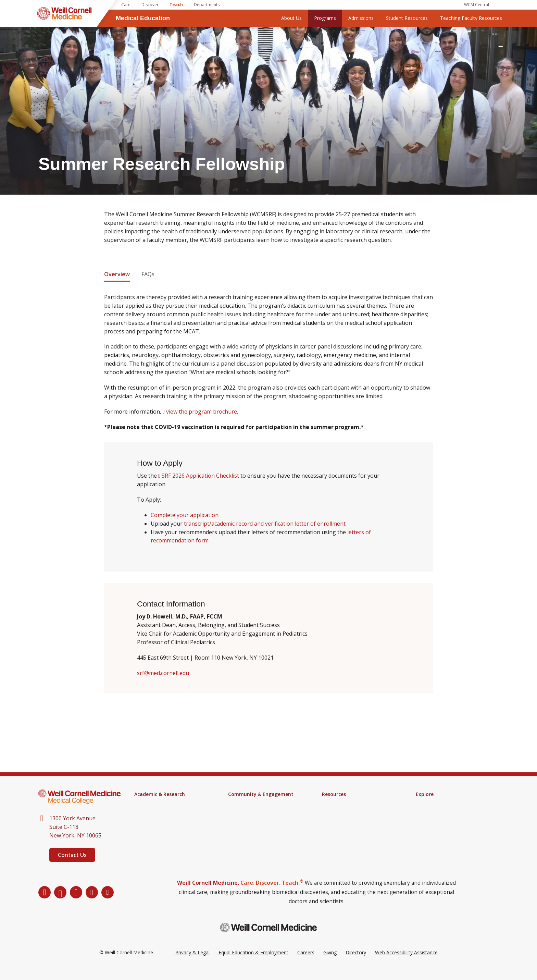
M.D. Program (150, 803)
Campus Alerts (338, 812)
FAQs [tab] (148, 274)
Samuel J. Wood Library (348, 803)
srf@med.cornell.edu (163, 673)
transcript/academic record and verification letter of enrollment (265, 524)
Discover (150, 5)
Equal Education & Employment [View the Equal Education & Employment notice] (253, 962)
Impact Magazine (435, 812)
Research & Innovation (160, 835)
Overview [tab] (117, 274)
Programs (325, 18)
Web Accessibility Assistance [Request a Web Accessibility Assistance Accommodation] (406, 962)
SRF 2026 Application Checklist (200, 476)
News (422, 803)
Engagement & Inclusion (255, 812)
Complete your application (185, 515)
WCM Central (477, 5)
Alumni (423, 821)
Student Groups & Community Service (261, 824)
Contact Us (72, 855)
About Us (291, 18)
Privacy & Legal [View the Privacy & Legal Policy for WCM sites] (192, 962)
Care (126, 5)
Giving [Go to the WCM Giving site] (330, 962)
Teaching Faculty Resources (471, 18)
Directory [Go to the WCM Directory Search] (356, 962)
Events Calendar (246, 803)
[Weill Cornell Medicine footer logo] (268, 937)
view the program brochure (202, 411)
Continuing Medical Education (167, 826)
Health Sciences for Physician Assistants (167, 815)
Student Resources (407, 18)
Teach (176, 5)
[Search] (501, 5)
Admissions (361, 18)
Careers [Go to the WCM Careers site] (306, 962)
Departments (207, 5)
